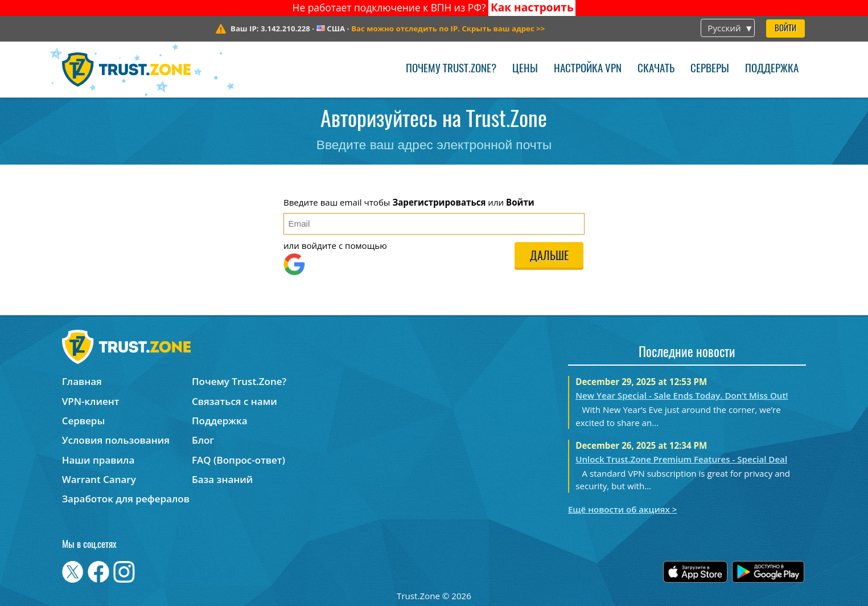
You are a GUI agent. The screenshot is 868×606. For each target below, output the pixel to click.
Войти (785, 29)
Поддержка (772, 69)
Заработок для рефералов (126, 499)
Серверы (710, 69)
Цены (525, 69)
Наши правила (98, 460)
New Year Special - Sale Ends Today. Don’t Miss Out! (682, 395)
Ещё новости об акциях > (622, 509)
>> (448, 28)
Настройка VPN (588, 69)
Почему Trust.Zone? (451, 69)
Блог (203, 440)
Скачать (656, 69)
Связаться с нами (235, 401)
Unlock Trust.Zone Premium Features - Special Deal (681, 459)
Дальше (549, 257)
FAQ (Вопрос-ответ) (238, 460)
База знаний (222, 479)
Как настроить (532, 7)
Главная (82, 381)
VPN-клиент (91, 401)
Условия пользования (116, 440)
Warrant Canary (99, 479)
